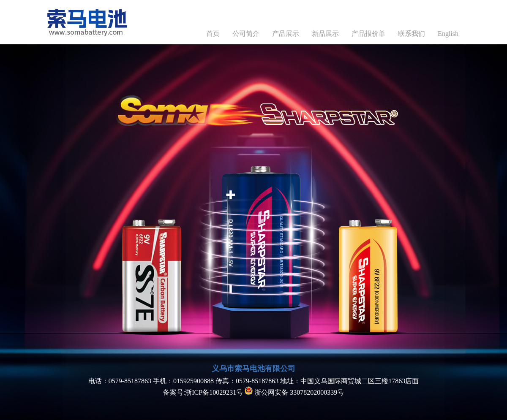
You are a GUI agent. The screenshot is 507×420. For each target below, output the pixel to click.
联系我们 (412, 34)
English (448, 34)
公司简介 (246, 34)
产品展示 (286, 34)
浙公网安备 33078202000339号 (294, 392)
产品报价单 (368, 34)
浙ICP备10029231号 (214, 392)
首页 (213, 34)
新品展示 (325, 34)
